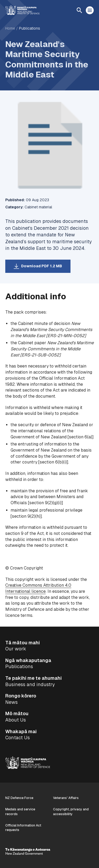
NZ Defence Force (19, 798)
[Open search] (79, 10)
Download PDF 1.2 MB (42, 266)
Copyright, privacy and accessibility (71, 812)
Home (10, 28)
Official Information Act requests (23, 828)
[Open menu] (90, 10)
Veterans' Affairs (66, 798)
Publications (30, 28)
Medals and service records (20, 812)
